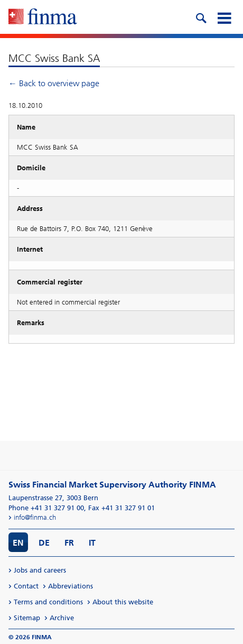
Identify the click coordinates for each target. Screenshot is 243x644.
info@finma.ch (35, 517)
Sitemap (27, 618)
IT (92, 543)
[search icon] (201, 17)
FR (69, 543)
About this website (123, 602)
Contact (26, 586)
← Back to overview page (54, 83)
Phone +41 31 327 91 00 (46, 508)
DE (44, 543)
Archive (62, 618)
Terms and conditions (48, 602)
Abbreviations (71, 586)
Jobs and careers (40, 570)
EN (18, 543)
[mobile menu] (224, 17)
